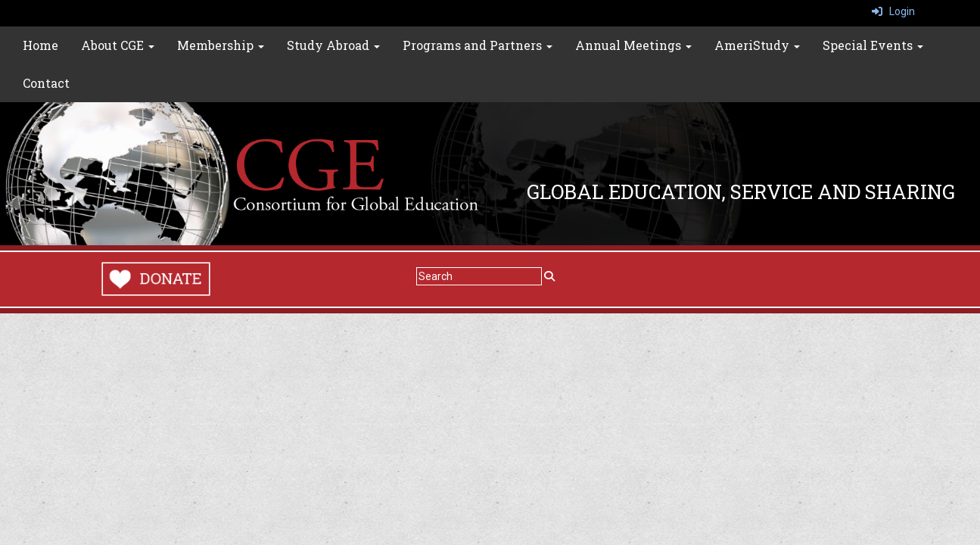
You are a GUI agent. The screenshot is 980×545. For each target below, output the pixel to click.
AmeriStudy (757, 45)
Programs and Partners (478, 45)
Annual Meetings (633, 45)
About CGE (118, 45)
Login (893, 11)
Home (40, 45)
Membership (221, 45)
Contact (46, 83)
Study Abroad (333, 45)
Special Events (873, 45)
